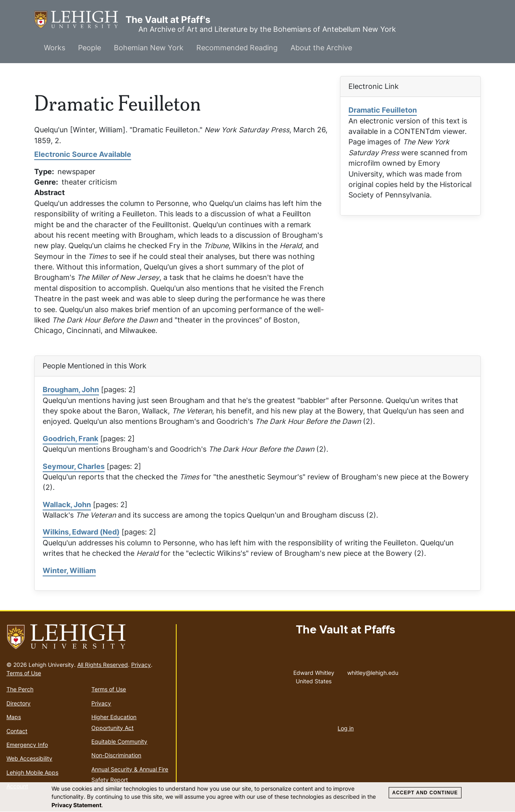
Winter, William (69, 570)
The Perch (20, 689)
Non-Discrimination (116, 755)
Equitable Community (119, 741)
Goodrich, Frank (70, 439)
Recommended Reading (237, 48)
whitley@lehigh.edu (373, 671)
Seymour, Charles (74, 466)
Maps (14, 717)
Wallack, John (67, 505)
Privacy (141, 665)
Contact (17, 731)
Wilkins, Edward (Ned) (81, 532)
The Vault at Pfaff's (80, 20)
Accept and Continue (425, 793)
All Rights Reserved (103, 665)
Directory (19, 703)
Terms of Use (24, 673)
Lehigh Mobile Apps (32, 772)
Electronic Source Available (83, 154)
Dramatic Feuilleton (383, 110)
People (90, 48)
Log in (346, 728)
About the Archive (321, 48)
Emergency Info (27, 745)
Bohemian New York (149, 48)
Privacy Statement (76, 805)
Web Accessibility (29, 758)
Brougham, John (71, 390)
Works (55, 48)
